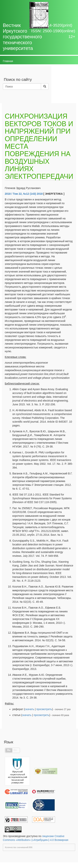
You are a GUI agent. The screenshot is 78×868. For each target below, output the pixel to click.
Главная (8, 61)
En (15, 750)
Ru (9, 750)
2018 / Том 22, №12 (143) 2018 (24, 194)
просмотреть (44, 709)
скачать (29, 709)
